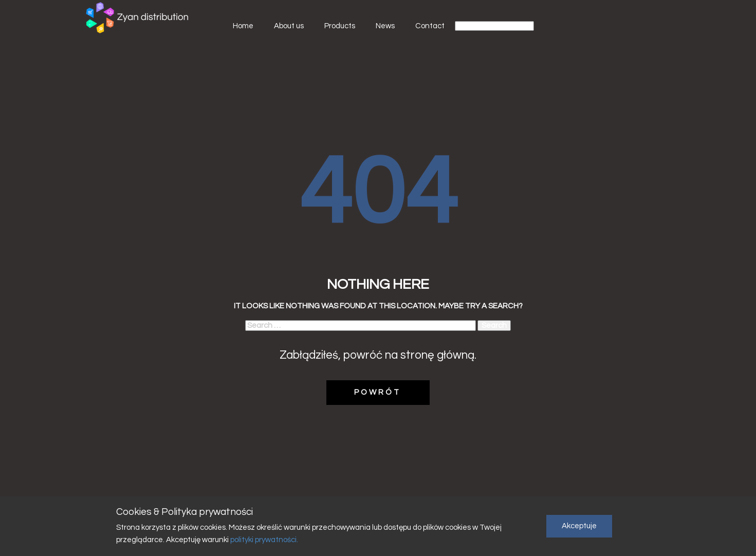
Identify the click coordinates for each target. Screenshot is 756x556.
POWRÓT (377, 392)
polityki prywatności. (263, 540)
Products (340, 26)
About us (289, 26)
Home (243, 26)
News (385, 26)
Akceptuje (579, 526)
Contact (430, 26)
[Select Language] (494, 26)
